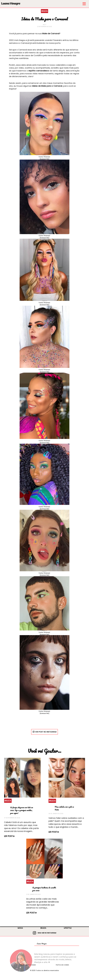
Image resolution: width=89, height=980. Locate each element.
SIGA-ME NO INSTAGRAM (44, 933)
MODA (20, 928)
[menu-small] (55, 4)
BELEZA (43, 928)
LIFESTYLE (68, 928)
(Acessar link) (44, 159)
